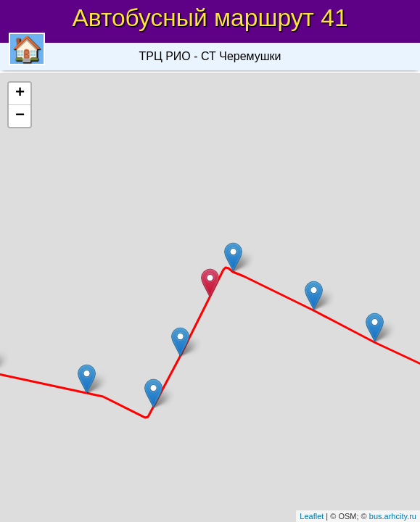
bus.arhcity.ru (393, 516)
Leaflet (312, 516)
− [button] (20, 116)
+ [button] (20, 94)
